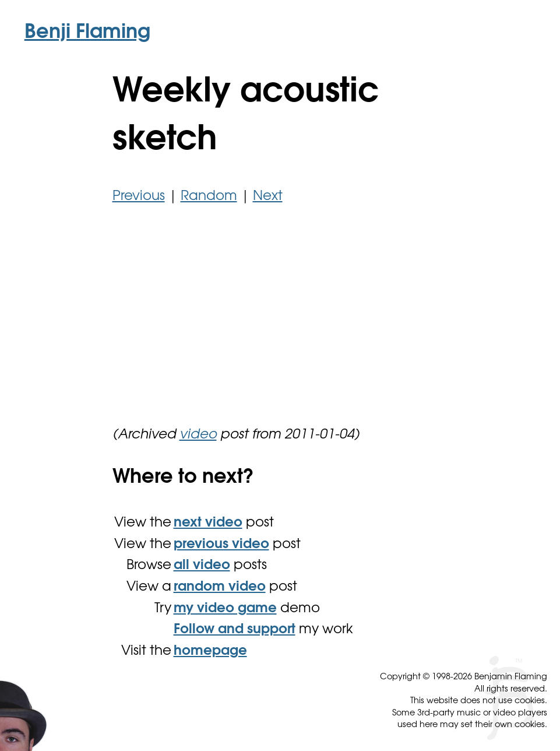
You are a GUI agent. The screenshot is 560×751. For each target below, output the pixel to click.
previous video (221, 545)
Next (268, 197)
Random (209, 197)
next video (208, 523)
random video (220, 587)
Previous (139, 197)
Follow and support (235, 630)
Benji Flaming (87, 33)
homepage (210, 652)
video (198, 435)
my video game (225, 609)
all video (202, 566)
